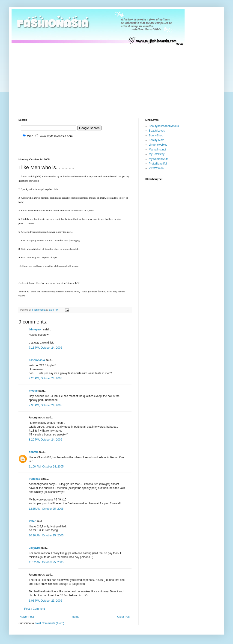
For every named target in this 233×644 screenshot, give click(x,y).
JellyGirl (34, 548)
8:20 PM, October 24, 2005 (45, 440)
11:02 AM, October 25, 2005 (46, 562)
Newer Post (27, 617)
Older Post (124, 617)
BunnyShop (156, 135)
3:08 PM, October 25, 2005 (45, 601)
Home (76, 617)
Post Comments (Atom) (50, 623)
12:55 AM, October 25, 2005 (46, 509)
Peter (32, 521)
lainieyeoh (36, 329)
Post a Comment (34, 609)
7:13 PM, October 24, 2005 (45, 348)
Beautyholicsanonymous (164, 126)
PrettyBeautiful (158, 164)
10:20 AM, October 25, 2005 (46, 535)
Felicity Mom (157, 140)
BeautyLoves (157, 131)
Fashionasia (37, 360)
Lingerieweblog (158, 145)
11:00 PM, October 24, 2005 (46, 467)
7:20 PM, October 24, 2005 (45, 378)
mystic (33, 391)
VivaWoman (156, 168)
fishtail (33, 452)
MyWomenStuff (158, 159)
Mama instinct (157, 150)
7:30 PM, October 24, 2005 (45, 405)
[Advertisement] (98, 78)
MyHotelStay (157, 154)
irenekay (34, 479)
